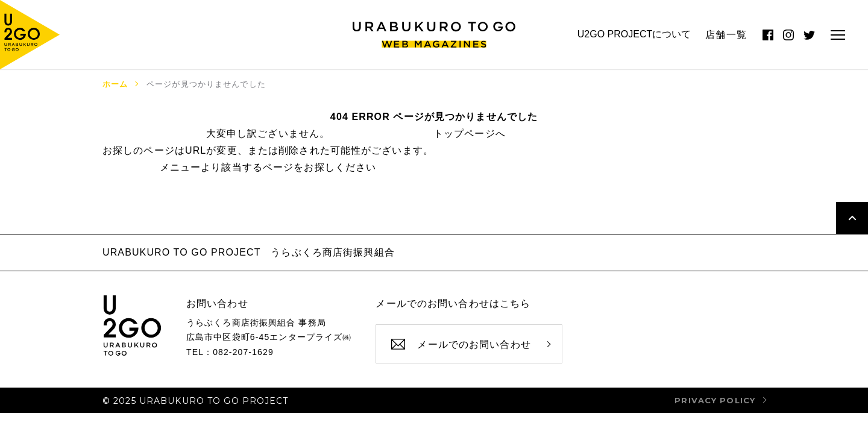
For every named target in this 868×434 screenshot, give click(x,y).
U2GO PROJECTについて (634, 34)
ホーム (115, 84)
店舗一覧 (726, 35)
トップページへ (470, 134)
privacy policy (715, 400)
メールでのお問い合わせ (474, 344)
